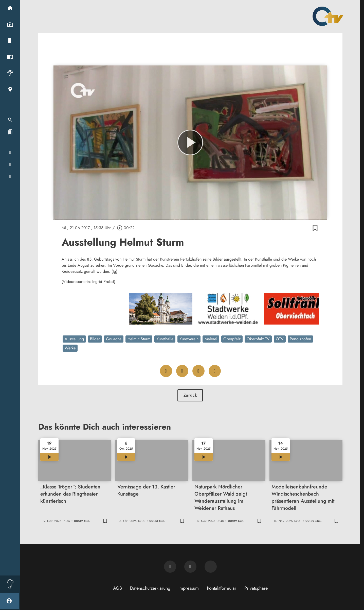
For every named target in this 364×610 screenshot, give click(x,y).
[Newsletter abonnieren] (170, 567)
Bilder (95, 339)
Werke (70, 348)
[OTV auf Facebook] (190, 567)
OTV (280, 339)
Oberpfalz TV (258, 339)
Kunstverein (189, 339)
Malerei (211, 339)
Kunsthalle (165, 339)
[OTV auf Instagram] (211, 567)
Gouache (114, 339)
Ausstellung (74, 339)
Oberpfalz (232, 339)
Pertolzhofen (300, 339)
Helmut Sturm (139, 339)
